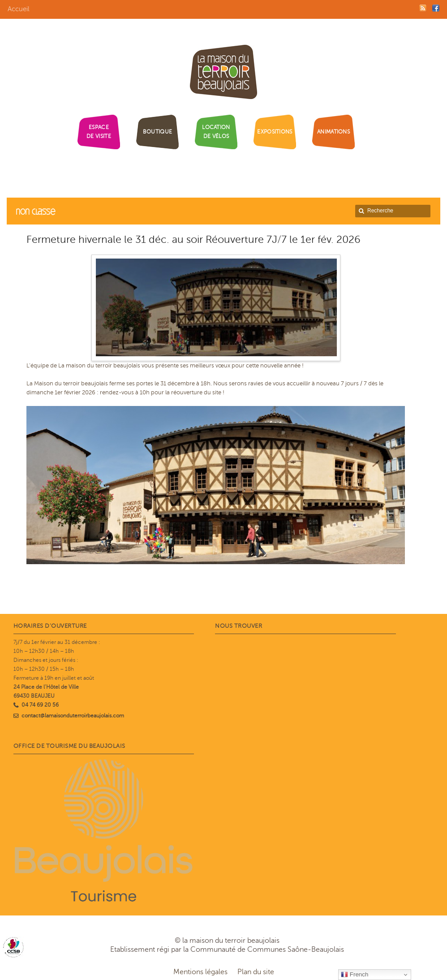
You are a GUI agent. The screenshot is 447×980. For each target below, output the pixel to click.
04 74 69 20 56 (40, 705)
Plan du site (256, 972)
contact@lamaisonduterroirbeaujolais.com (73, 716)
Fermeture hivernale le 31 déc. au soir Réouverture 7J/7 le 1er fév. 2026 (193, 240)
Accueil (19, 9)
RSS (423, 8)
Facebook (436, 8)
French (355, 975)
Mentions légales (200, 972)
